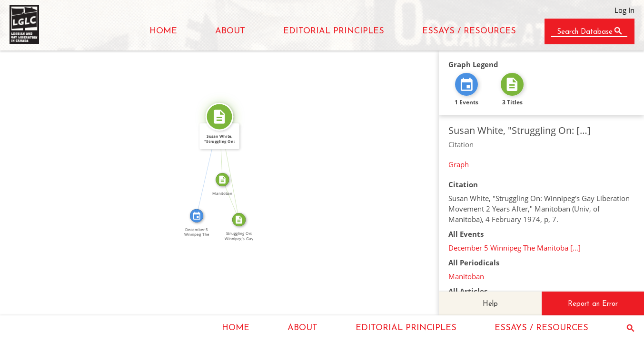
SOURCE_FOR (233, 168)
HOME (163, 31)
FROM (234, 198)
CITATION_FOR (204, 165)
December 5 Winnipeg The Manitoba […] (515, 248)
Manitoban (466, 276)
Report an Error (593, 304)
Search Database (585, 32)
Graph (459, 164)
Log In (624, 10)
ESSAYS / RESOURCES (469, 31)
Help (490, 304)
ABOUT (230, 31)
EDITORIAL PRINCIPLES (334, 31)
